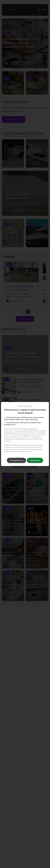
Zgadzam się (35, 460)
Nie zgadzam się (16, 460)
